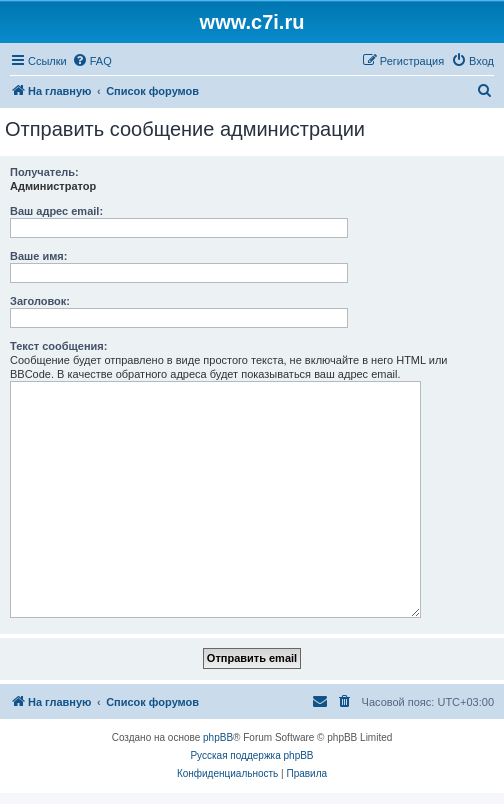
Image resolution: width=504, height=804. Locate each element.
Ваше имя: (38, 256)
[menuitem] (92, 61)
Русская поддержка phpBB (251, 755)
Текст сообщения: (58, 346)
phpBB (218, 737)
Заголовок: (40, 301)
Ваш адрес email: (56, 211)
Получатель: (44, 172)
